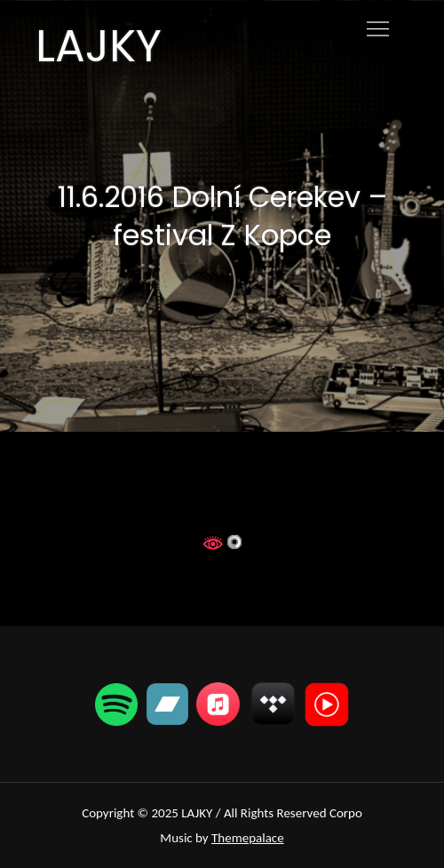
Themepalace (248, 838)
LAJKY (99, 46)
